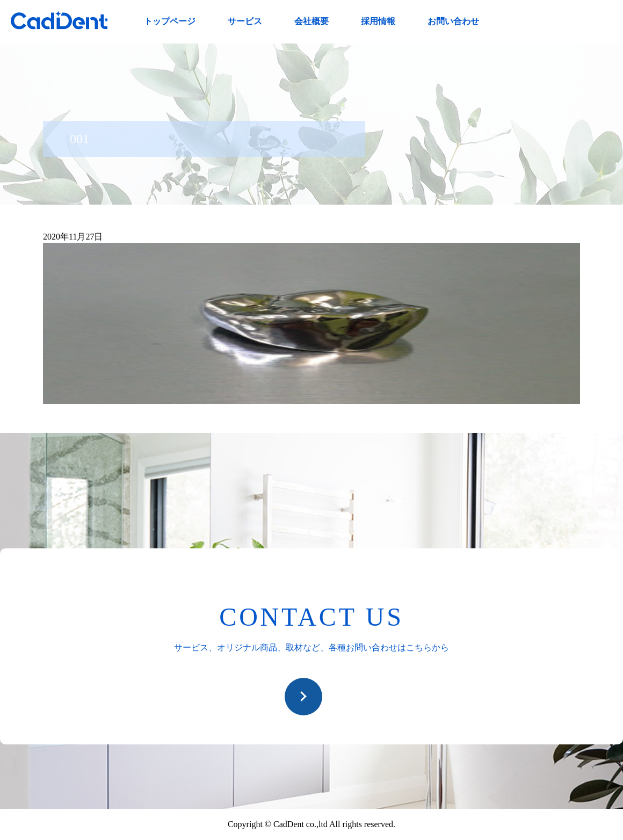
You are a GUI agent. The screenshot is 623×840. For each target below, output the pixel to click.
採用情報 (378, 21)
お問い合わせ (453, 21)
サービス (245, 21)
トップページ (170, 21)
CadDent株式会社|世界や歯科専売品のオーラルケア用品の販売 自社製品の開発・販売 (59, 20)
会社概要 (311, 21)
